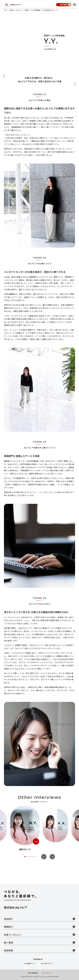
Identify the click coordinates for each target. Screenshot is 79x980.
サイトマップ (46, 973)
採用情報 (39, 950)
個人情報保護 (33, 973)
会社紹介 (39, 919)
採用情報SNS (39, 959)
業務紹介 (39, 927)
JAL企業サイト (31, 963)
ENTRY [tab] (62, 5)
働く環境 (39, 942)
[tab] (74, 5)
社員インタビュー (39, 935)
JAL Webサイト (48, 963)
